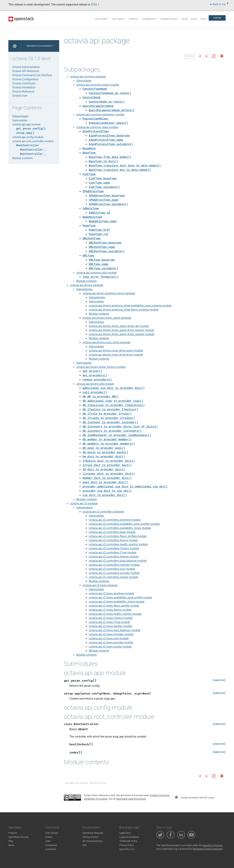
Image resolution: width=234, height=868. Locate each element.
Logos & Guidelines (129, 837)
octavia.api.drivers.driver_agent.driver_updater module (122, 334)
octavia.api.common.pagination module (100, 115)
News (11, 845)
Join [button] (203, 19)
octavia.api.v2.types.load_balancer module (114, 630)
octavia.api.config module (28, 137)
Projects (13, 833)
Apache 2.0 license (212, 845)
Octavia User (20, 96)
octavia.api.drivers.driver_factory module (101, 367)
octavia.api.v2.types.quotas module (110, 647)
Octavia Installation (24, 87)
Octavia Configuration (25, 79)
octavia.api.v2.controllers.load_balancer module (118, 561)
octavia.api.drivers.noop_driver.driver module (116, 355)
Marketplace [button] (169, 19)
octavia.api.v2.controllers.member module (114, 565)
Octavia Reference (23, 92)
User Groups (52, 833)
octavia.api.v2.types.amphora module (111, 593)
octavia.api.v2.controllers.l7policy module (114, 548)
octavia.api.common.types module (97, 127)
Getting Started (90, 837)
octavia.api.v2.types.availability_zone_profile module (120, 597)
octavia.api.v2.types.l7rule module (109, 622)
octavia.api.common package (88, 77)
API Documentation (92, 841)
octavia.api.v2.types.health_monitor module (115, 614)
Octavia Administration (26, 67)
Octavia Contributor (24, 83)
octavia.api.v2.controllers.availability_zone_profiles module (124, 524)
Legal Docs (125, 833)
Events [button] (133, 19)
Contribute (51, 849)
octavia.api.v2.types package (100, 585)
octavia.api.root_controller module (33, 141)
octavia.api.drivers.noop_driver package (106, 342)
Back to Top (218, 4)
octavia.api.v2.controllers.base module (112, 532)
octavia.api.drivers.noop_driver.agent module (116, 351)
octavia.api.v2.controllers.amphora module (115, 520)
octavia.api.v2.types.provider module (111, 642)
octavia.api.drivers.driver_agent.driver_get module (119, 326)
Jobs (48, 841)
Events (49, 837)
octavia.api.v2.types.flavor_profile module (114, 606)
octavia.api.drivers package (87, 285)
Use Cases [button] (118, 19)
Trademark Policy (128, 841)
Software (101, 19)
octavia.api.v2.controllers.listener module (114, 557)
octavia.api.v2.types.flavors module (110, 610)
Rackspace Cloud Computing (208, 849)
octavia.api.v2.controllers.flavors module (113, 540)
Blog (185, 19)
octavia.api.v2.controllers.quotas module (113, 577)
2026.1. (95, 4)
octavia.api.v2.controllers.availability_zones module (120, 528)
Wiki (85, 845)
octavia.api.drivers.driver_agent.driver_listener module (121, 330)
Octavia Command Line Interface (32, 75)
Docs (194, 19)
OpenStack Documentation (39, 46)
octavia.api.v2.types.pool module (109, 638)
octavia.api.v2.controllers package (103, 512)
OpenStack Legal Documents (131, 799)
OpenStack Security (18, 837)
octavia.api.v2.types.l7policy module (111, 618)
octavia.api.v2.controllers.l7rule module (113, 553)
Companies (51, 845)
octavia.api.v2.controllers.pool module (112, 569)
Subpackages (84, 289)
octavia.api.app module (26, 124)
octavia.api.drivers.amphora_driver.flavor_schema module (124, 310)
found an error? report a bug (194, 797)
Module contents (87, 281)
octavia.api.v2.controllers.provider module (114, 573)
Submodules (84, 81)
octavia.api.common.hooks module (98, 85)
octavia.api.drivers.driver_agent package (107, 318)
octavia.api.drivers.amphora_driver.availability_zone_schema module (130, 306)
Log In (217, 18)
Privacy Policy (127, 845)
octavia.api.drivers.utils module (95, 384)
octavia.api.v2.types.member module (111, 634)
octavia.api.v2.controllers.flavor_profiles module (118, 536)
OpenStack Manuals (93, 833)
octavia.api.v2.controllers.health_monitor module (118, 544)
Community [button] (149, 19)
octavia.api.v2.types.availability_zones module (117, 602)
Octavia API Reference (26, 71)
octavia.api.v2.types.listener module (110, 626)
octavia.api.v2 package (84, 503)
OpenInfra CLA (127, 849)
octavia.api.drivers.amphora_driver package (109, 293)
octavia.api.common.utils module (96, 273)
